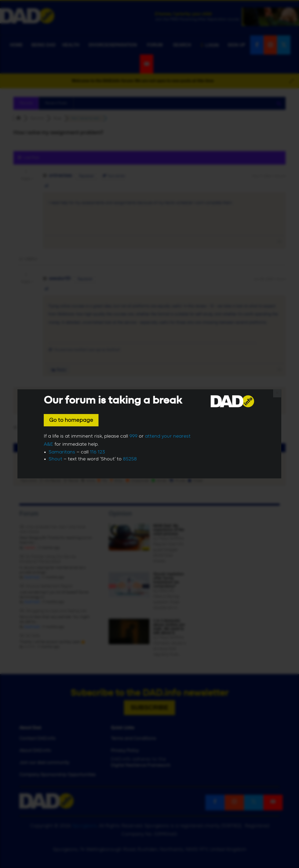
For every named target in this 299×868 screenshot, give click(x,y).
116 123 (97, 452)
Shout (55, 459)
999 (133, 436)
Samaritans (62, 452)
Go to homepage (71, 420)
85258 (130, 459)
